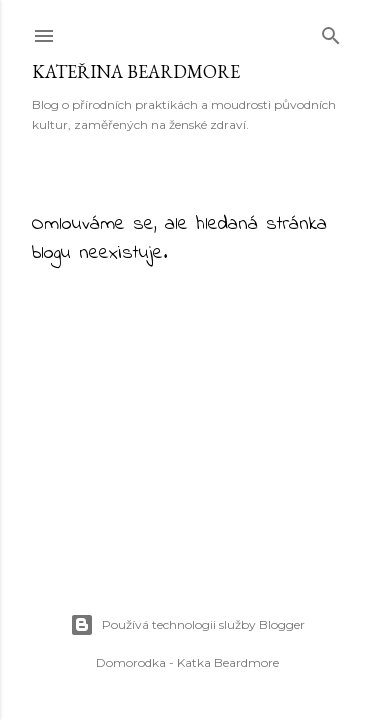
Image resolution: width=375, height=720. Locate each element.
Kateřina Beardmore (136, 71)
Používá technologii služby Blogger (187, 625)
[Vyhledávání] (331, 31)
